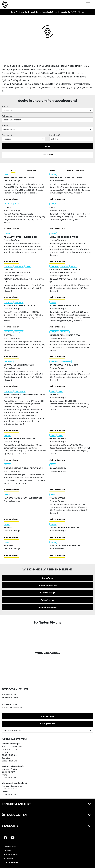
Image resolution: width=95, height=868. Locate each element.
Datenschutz (10, 847)
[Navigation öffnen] (89, 4)
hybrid (52, 170)
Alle (13, 170)
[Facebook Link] (5, 838)
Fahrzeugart (8, 116)
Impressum (9, 858)
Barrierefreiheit (11, 854)
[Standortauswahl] (47, 730)
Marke (5, 106)
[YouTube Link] (12, 838)
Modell (5, 125)
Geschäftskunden (75, 170)
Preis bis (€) (55, 135)
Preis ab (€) (7, 135)
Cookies (8, 851)
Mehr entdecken (12, 199)
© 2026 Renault (11, 862)
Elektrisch (32, 170)
